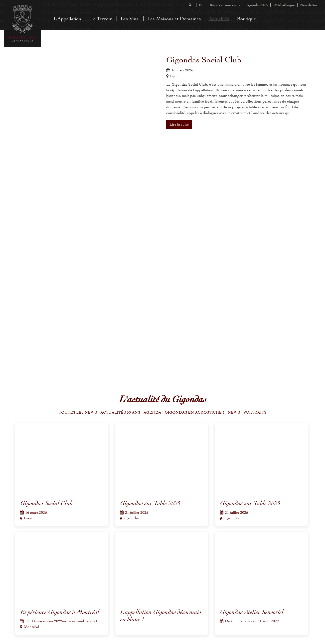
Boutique (246, 19)
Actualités (219, 19)
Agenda (152, 412)
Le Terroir (101, 19)
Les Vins (130, 19)
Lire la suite (179, 124)
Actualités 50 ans (120, 412)
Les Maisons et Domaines (174, 19)
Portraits (255, 412)
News (234, 412)
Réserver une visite (225, 5)
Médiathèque (284, 5)
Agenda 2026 (257, 5)
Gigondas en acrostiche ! (194, 412)
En (201, 5)
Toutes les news (78, 412)
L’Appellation (68, 19)
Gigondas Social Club (204, 60)
